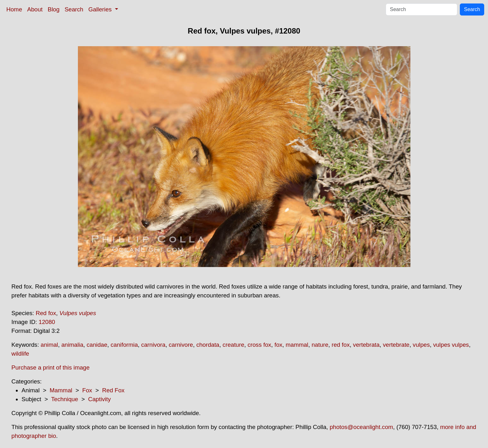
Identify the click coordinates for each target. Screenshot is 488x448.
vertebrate (396, 345)
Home (14, 9)
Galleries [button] (101, 9)
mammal (297, 345)
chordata (208, 345)
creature (233, 345)
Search (74, 9)
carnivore (181, 345)
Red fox (46, 313)
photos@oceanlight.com (361, 427)
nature (320, 345)
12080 (47, 322)
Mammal (61, 390)
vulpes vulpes (451, 345)
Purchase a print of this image (51, 367)
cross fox (260, 345)
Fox (87, 390)
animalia (72, 345)
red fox (341, 345)
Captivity (99, 399)
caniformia (124, 345)
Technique (65, 399)
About (35, 9)
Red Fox (114, 390)
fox (279, 345)
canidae (97, 345)
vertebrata (366, 345)
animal (49, 345)
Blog (54, 9)
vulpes (421, 345)
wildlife (20, 354)
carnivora (153, 345)
